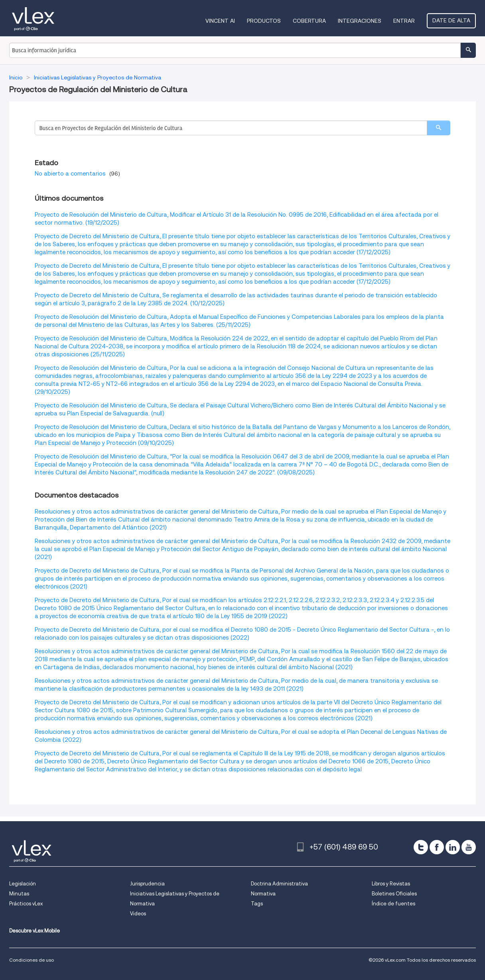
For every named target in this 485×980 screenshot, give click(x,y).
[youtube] (469, 847)
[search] (439, 128)
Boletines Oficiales (394, 894)
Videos (138, 914)
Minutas (19, 894)
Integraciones (360, 21)
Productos (264, 21)
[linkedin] (453, 847)
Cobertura (309, 21)
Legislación (23, 884)
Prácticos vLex (26, 904)
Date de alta (451, 20)
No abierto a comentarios (70, 174)
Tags (257, 904)
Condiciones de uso (32, 960)
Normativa (263, 894)
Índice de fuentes (393, 904)
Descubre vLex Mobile (35, 931)
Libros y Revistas (391, 884)
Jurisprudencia (147, 884)
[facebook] (437, 847)
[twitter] (421, 847)
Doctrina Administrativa (279, 884)
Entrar (404, 21)
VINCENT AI (220, 21)
